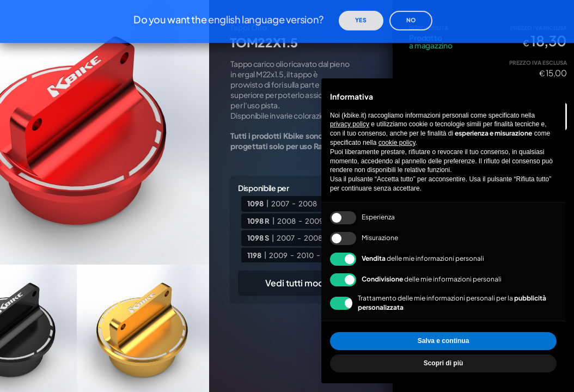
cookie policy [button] (397, 143)
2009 (278, 255)
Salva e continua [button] (444, 341)
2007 (280, 203)
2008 (308, 203)
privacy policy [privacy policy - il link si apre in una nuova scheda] (350, 124)
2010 (305, 255)
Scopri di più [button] (444, 363)
